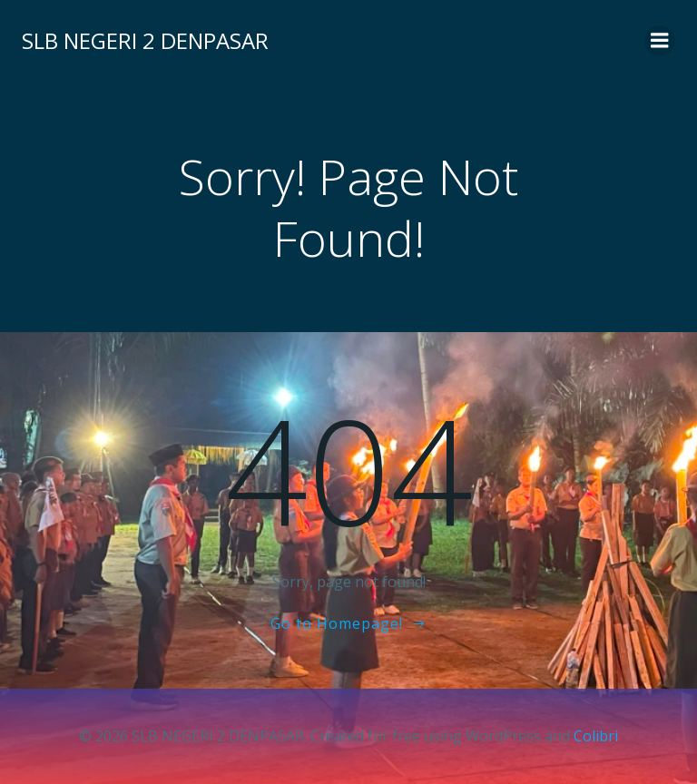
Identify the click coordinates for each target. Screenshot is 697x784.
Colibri (596, 736)
